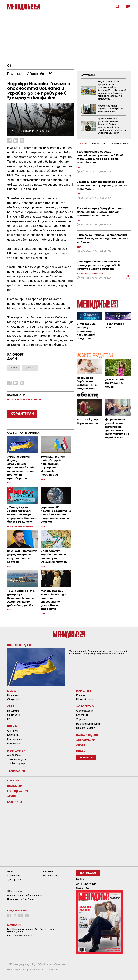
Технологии (16, 771)
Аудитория (14, 876)
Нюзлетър (86, 758)
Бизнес (12, 726)
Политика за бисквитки (21, 899)
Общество (14, 699)
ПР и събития (85, 699)
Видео (81, 751)
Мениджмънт (17, 751)
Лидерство (14, 755)
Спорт (81, 745)
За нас (11, 871)
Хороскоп (82, 719)
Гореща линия (18, 791)
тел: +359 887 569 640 (19, 936)
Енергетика (15, 739)
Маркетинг (84, 691)
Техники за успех (18, 759)
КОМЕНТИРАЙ (22, 414)
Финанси (13, 731)
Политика (13, 695)
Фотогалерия (85, 711)
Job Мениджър (16, 764)
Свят (12, 66)
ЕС (9, 719)
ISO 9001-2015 (51, 876)
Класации (82, 715)
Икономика (14, 744)
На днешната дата (88, 724)
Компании (13, 735)
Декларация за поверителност (25, 895)
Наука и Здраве (87, 735)
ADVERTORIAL (88, 75)
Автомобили (86, 740)
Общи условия (15, 891)
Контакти (14, 801)
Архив (11, 796)
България (14, 691)
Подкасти (15, 786)
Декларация (14, 880)
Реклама (81, 695)
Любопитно (85, 706)
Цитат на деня (86, 728)
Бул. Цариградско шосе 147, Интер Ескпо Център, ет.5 (31, 930)
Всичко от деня (19, 645)
